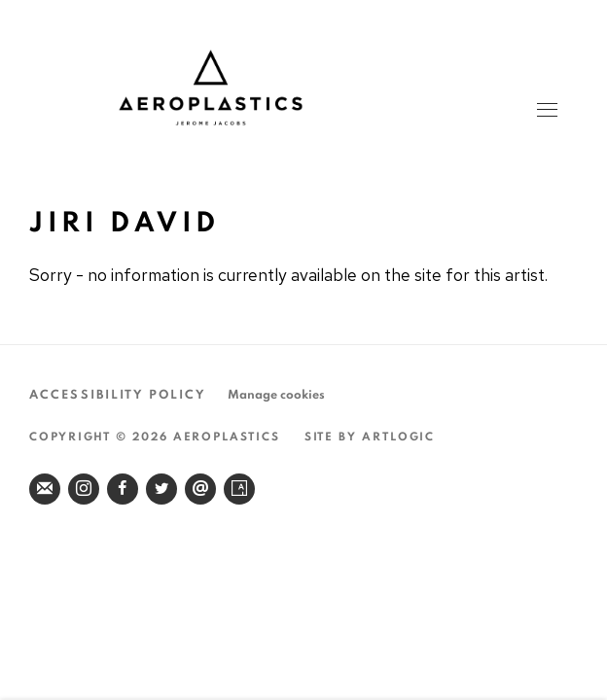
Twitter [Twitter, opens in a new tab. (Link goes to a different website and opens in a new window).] (161, 489)
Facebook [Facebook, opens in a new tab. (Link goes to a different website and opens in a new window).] (123, 489)
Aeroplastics (303, 87)
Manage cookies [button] (276, 395)
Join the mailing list (45, 489)
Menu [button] (546, 112)
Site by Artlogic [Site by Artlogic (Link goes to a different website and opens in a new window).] (370, 437)
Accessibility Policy (117, 395)
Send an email (200, 489)
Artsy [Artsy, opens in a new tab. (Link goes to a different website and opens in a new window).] (239, 489)
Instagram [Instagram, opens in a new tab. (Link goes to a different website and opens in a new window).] (84, 489)
